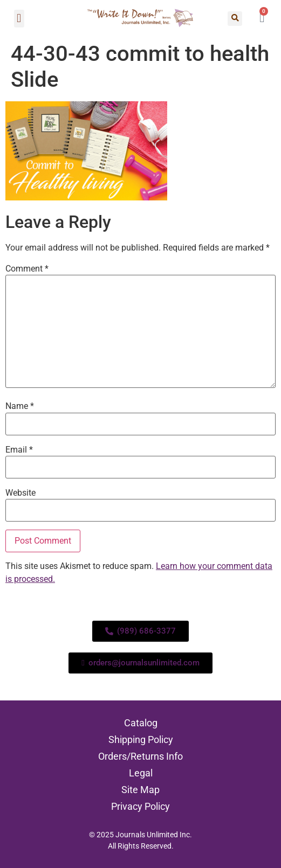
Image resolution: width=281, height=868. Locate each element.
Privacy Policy (140, 806)
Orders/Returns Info (140, 756)
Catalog (141, 723)
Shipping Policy (141, 739)
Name (20, 406)
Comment (27, 269)
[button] (19, 19)
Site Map (140, 790)
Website (20, 493)
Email (19, 450)
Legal (141, 773)
